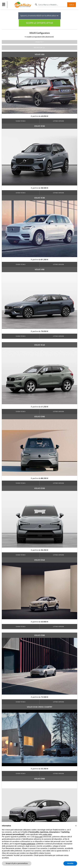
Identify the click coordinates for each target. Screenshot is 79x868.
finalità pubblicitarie (28, 844)
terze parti (39, 837)
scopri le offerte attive (40, 23)
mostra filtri (40, 48)
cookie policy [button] (47, 834)
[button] (76, 826)
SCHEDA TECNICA (21, 121)
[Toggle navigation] (4, 5)
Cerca (72, 5)
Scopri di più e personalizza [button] (17, 863)
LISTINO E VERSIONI (58, 121)
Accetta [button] (70, 863)
